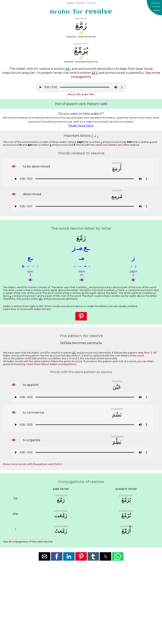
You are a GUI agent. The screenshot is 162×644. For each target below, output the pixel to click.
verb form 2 (145, 353)
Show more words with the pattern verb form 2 (33, 464)
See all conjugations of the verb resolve (28, 542)
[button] (154, 8)
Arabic (71, 3)
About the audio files (81, 94)
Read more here (81, 126)
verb (104, 104)
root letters (110, 145)
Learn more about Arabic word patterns (51, 364)
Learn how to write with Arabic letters (27, 309)
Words (80, 3)
